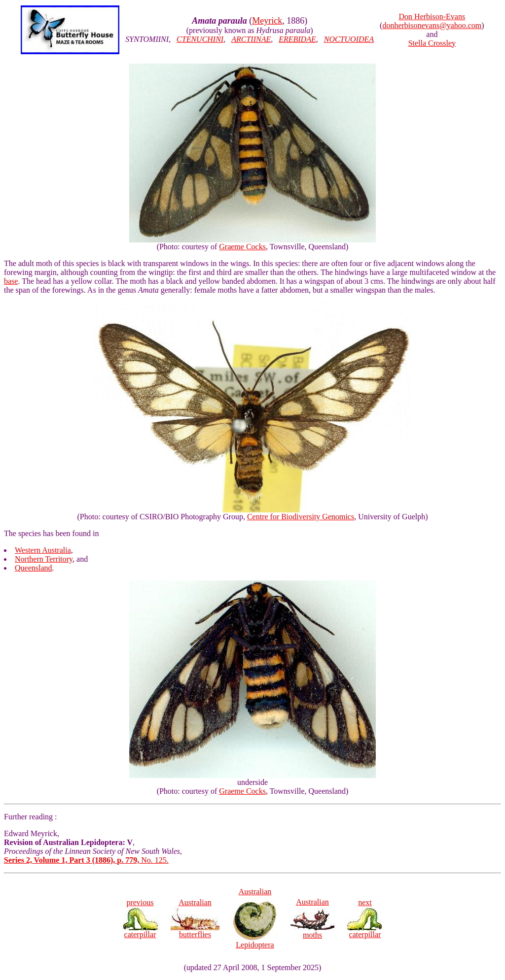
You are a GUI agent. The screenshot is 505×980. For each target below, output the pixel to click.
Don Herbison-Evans (432, 17)
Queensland (34, 568)
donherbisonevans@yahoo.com (432, 25)
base (11, 281)
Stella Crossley (432, 43)
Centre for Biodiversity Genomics (301, 517)
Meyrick (267, 21)
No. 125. (86, 860)
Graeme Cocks (242, 247)
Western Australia (43, 550)
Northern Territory (44, 559)
